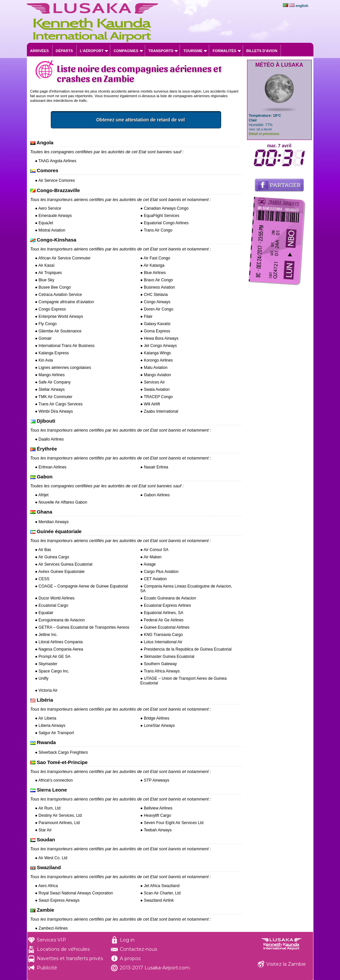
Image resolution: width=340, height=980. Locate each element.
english (302, 6)
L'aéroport (92, 51)
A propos (130, 958)
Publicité (47, 968)
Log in (127, 940)
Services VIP (51, 940)
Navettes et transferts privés (70, 958)
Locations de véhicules (63, 949)
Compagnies (126, 51)
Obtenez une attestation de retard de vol (166, 120)
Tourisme (193, 51)
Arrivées (40, 51)
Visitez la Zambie (286, 964)
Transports (161, 51)
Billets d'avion (262, 51)
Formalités (224, 51)
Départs (64, 51)
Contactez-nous (138, 949)
